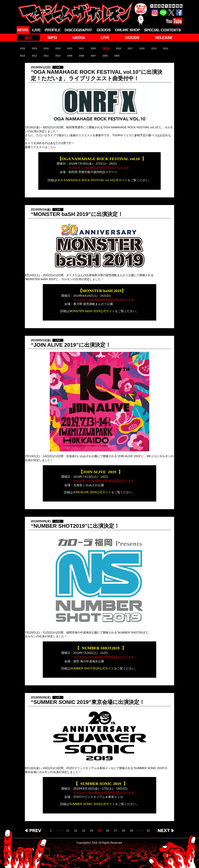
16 (107, 831)
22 (148, 831)
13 (84, 831)
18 (123, 831)
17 (115, 831)
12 (76, 831)
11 (68, 831)
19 (131, 831)
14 (92, 831)
